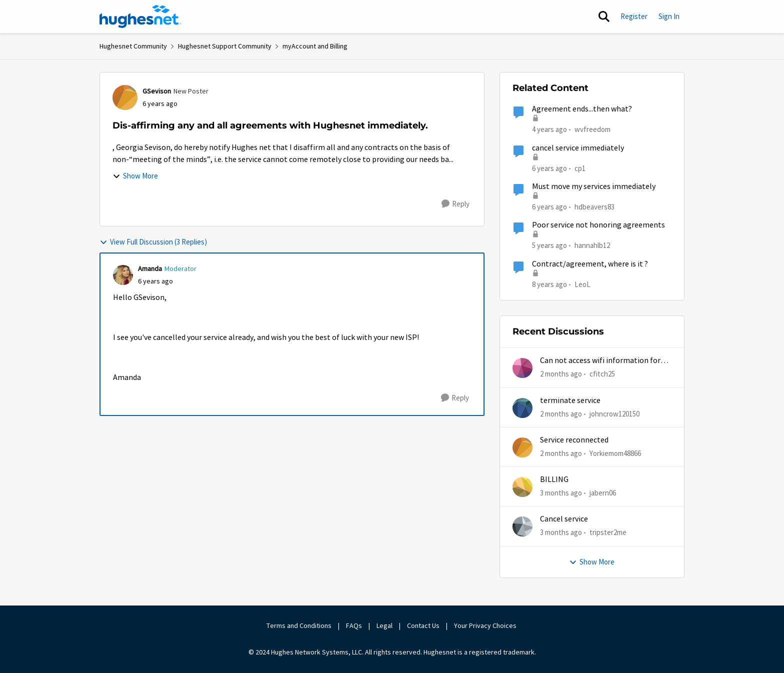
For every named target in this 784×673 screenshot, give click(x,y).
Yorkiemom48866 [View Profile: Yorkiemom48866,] (615, 453)
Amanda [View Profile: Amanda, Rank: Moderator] (150, 268)
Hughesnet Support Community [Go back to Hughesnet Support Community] (225, 46)
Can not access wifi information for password (600, 361)
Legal (384, 625)
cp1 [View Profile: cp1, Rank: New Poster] (580, 168)
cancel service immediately (578, 148)
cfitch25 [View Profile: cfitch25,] (602, 374)
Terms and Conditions (299, 625)
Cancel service (564, 519)
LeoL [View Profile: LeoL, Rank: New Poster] (582, 284)
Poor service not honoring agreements (598, 225)
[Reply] (455, 204)
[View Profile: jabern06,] (522, 487)
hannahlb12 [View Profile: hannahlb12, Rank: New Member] (592, 245)
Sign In (669, 16)
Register (634, 16)
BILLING (554, 479)
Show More (135, 176)
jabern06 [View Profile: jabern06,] (603, 493)
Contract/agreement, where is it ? (590, 264)
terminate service (570, 400)
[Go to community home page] (140, 16)
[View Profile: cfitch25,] (522, 368)
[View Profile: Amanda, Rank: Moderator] (123, 275)
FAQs (354, 625)
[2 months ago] (561, 374)
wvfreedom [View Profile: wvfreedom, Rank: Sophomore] (592, 129)
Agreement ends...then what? (582, 109)
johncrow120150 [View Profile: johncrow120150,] (614, 413)
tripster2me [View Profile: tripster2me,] (608, 532)
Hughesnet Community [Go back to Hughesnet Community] (133, 46)
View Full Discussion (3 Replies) (153, 242)
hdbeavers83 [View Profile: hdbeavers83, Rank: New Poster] (594, 207)
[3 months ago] (561, 493)
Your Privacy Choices (486, 625)
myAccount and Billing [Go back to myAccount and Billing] (315, 46)
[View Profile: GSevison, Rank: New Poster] (125, 97)
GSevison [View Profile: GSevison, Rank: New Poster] (157, 91)
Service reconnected (574, 440)
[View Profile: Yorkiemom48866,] (522, 447)
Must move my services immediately (594, 186)
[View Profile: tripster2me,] (522, 526)
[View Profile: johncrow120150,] (522, 408)
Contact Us (423, 625)
